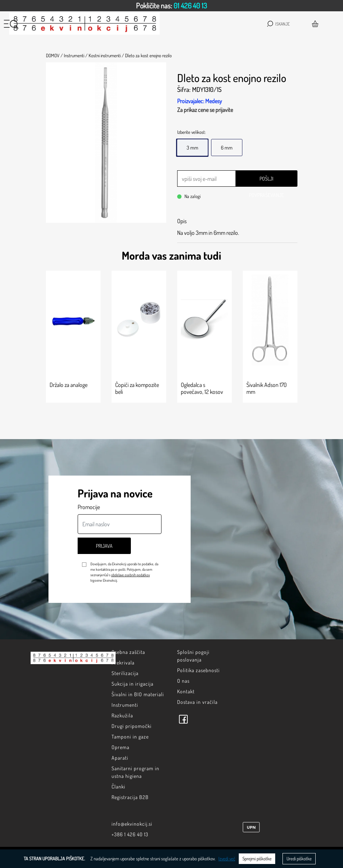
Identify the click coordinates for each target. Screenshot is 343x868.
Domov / (54, 55)
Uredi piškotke (299, 859)
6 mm (227, 148)
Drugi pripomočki (132, 726)
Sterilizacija (125, 673)
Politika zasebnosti (198, 670)
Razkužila (122, 715)
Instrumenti (125, 705)
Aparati (120, 758)
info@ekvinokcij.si (132, 824)
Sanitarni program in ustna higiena (135, 772)
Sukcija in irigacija (132, 684)
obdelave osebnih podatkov (130, 575)
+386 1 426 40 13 (130, 834)
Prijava (104, 546)
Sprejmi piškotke (257, 859)
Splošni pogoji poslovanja (193, 656)
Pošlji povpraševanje (266, 181)
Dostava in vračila (197, 702)
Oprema (120, 747)
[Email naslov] (120, 524)
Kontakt (186, 691)
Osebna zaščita (128, 652)
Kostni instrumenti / (106, 55)
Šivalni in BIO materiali (138, 694)
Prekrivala (123, 662)
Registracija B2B (130, 797)
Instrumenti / (76, 55)
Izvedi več (227, 859)
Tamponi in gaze (130, 737)
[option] (171, 6)
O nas (183, 681)
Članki (118, 786)
